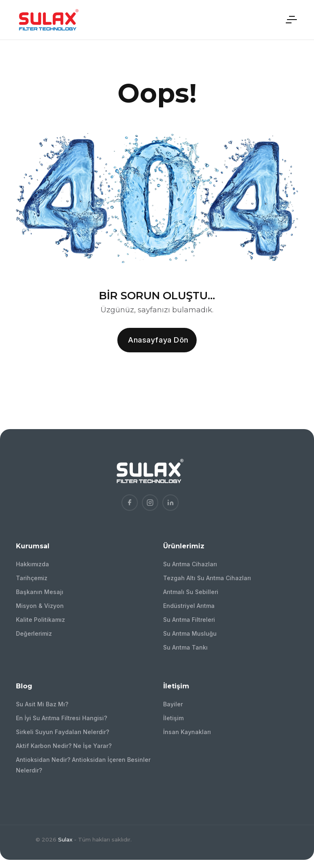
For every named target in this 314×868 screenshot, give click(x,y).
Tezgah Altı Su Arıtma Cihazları (207, 578)
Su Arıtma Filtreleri (189, 620)
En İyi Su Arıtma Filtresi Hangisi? (62, 718)
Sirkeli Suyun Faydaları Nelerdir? (63, 732)
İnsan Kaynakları (187, 732)
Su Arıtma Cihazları (190, 564)
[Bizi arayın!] (296, 795)
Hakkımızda (33, 564)
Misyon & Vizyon (40, 606)
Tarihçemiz (32, 578)
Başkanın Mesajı (40, 592)
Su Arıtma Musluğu (190, 633)
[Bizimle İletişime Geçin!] (296, 772)
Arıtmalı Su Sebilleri (191, 592)
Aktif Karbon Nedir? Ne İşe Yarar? (64, 746)
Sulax (65, 839)
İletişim (173, 718)
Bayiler (173, 704)
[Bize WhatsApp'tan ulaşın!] (296, 817)
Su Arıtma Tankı (185, 647)
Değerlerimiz (34, 633)
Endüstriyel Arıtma (189, 606)
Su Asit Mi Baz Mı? (42, 704)
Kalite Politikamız (40, 620)
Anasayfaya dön (158, 340)
